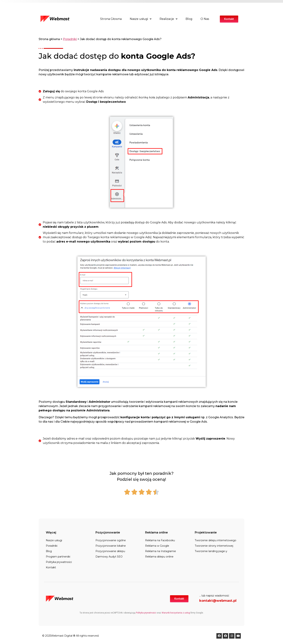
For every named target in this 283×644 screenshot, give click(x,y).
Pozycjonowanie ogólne (111, 540)
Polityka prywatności (59, 562)
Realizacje (168, 19)
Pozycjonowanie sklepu (110, 551)
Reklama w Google (157, 546)
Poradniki (70, 39)
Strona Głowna (111, 19)
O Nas (205, 19)
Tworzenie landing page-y (211, 551)
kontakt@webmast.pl (218, 601)
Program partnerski (58, 557)
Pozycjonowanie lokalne (111, 546)
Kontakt (51, 567)
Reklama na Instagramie (161, 551)
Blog (189, 19)
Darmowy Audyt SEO (109, 557)
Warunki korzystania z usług (176, 613)
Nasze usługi (141, 19)
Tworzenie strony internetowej (214, 546)
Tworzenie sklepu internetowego (215, 540)
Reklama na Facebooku (160, 540)
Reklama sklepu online (159, 557)
